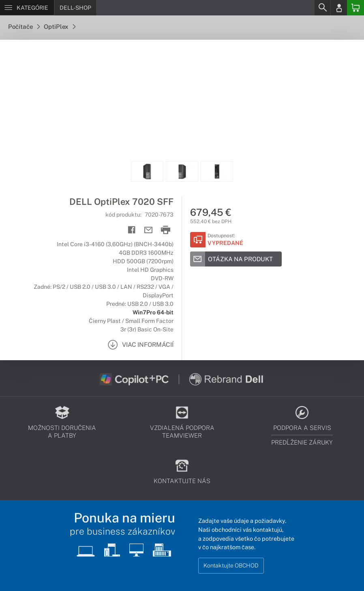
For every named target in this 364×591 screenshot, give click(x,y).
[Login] (339, 8)
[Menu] (27, 8)
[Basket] (355, 8)
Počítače (24, 27)
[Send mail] (149, 230)
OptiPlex (60, 27)
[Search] (322, 8)
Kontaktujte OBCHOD (231, 565)
